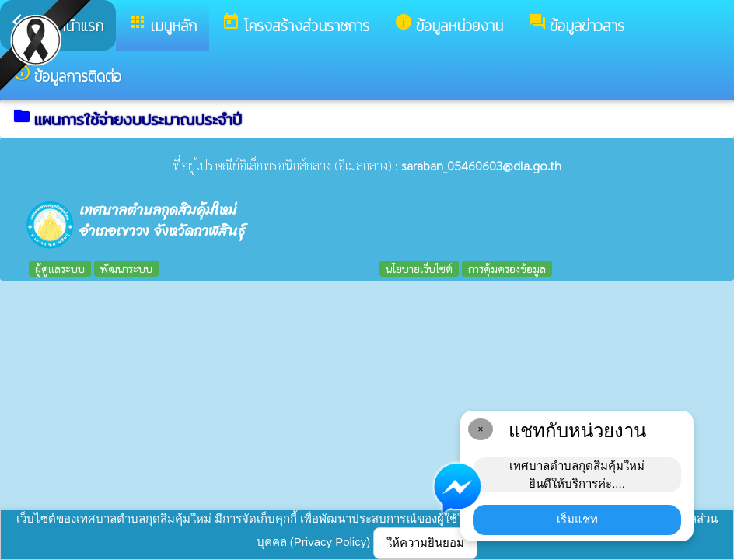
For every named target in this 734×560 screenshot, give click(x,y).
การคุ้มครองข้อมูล (507, 268)
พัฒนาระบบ (126, 268)
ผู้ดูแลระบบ (60, 268)
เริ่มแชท (577, 519)
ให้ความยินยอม (425, 542)
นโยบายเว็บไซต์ (419, 268)
